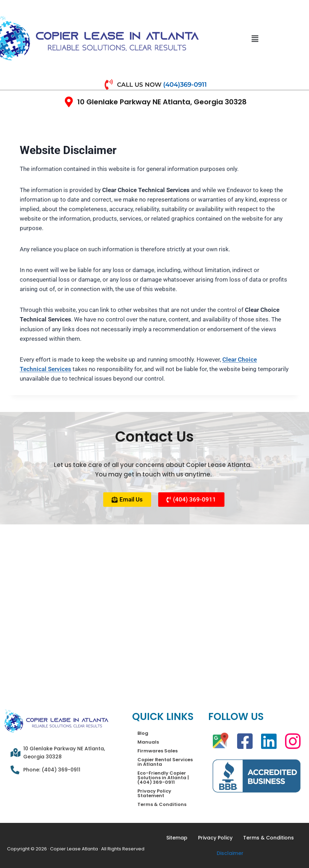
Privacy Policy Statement (154, 793)
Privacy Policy (215, 838)
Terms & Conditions (162, 804)
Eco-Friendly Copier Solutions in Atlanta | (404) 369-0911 (163, 778)
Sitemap (177, 838)
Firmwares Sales (157, 751)
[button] (255, 39)
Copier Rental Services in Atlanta (165, 762)
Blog (143, 733)
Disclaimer (230, 853)
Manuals (148, 742)
